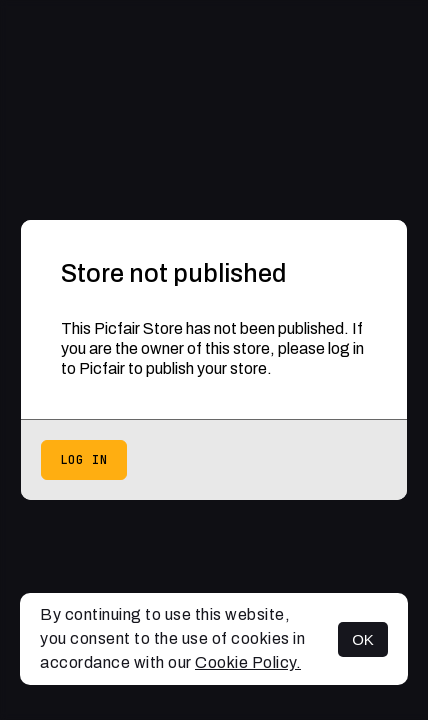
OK (363, 639)
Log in (84, 460)
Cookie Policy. (248, 662)
